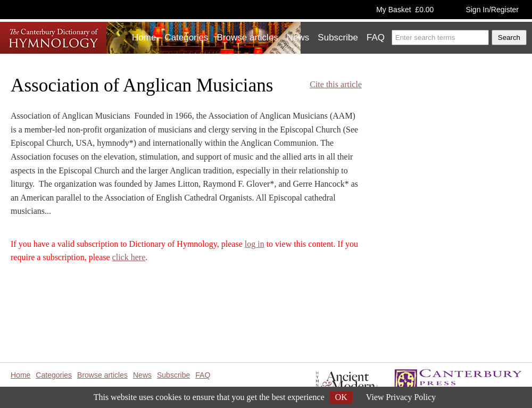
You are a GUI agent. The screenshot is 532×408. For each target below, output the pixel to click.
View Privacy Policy (401, 397)
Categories (186, 38)
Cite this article (336, 84)
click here (129, 257)
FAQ (376, 38)
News (298, 38)
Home (144, 38)
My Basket (405, 10)
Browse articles (248, 38)
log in (255, 244)
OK (341, 397)
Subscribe (338, 38)
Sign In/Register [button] (492, 10)
